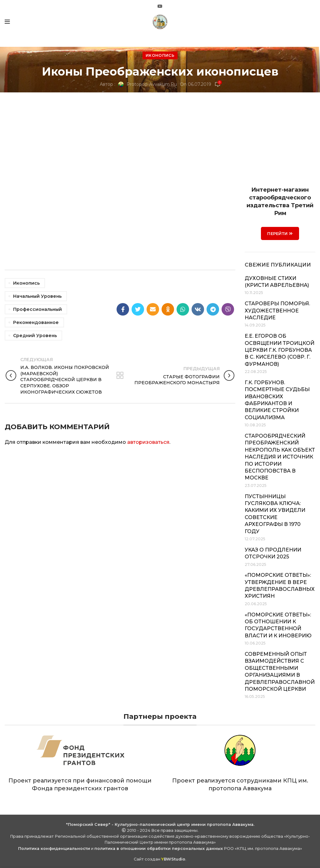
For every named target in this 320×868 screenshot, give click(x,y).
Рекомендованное (36, 322)
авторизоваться (148, 442)
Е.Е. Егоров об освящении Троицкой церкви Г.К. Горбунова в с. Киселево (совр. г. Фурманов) (280, 350)
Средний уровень (35, 336)
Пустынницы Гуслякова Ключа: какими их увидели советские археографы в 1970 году (275, 514)
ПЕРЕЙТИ (280, 233)
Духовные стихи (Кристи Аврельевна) (277, 282)
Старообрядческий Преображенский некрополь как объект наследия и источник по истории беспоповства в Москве (280, 457)
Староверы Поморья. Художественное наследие (277, 311)
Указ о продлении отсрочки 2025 (273, 553)
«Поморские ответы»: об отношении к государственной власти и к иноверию (278, 625)
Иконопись (160, 55)
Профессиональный (37, 309)
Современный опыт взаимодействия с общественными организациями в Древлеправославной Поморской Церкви (280, 672)
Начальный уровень (37, 296)
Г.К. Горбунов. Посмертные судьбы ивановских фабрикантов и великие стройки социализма (277, 400)
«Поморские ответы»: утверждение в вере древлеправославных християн (280, 586)
